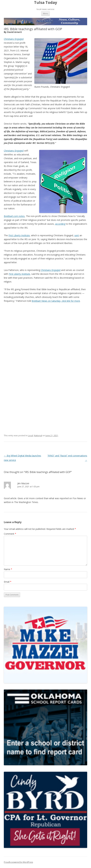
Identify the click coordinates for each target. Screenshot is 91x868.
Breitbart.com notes (14, 216)
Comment (10, 534)
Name (8, 569)
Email (8, 582)
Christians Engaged (14, 39)
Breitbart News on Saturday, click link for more (56, 301)
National (38, 435)
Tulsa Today (46, 2)
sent (77, 235)
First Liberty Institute (19, 235)
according (60, 224)
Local (30, 435)
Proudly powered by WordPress (18, 862)
